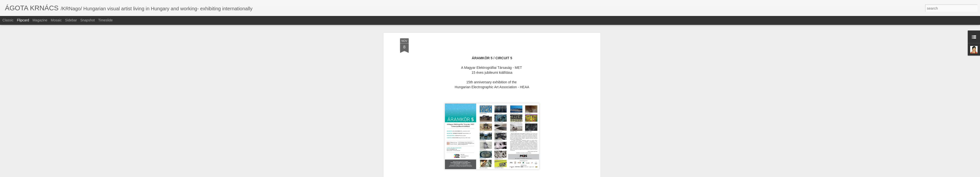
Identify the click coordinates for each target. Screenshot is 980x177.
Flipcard (23, 20)
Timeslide (105, 20)
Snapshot (88, 20)
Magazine (40, 20)
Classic (8, 20)
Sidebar (71, 20)
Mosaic (56, 20)
